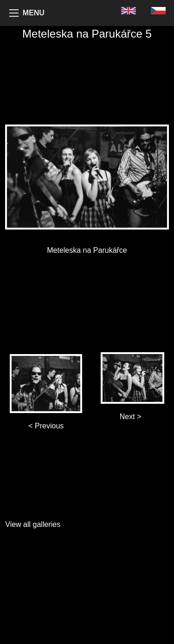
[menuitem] (129, 10)
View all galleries (33, 524)
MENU (34, 13)
